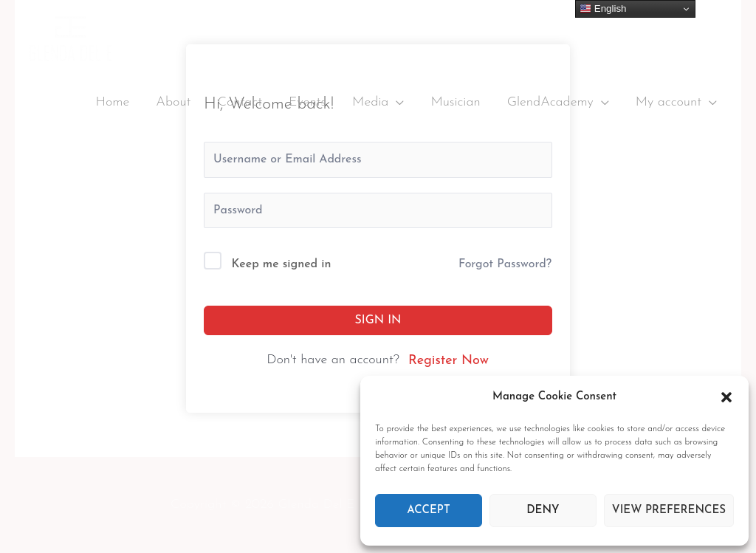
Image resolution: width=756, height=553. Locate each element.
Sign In (378, 320)
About (173, 102)
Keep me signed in (282, 264)
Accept (428, 511)
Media (370, 102)
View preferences (669, 511)
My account (669, 102)
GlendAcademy (550, 102)
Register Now (449, 361)
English (603, 9)
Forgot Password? (505, 264)
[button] (726, 397)
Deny (543, 511)
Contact (240, 102)
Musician (455, 102)
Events (307, 102)
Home (112, 102)
